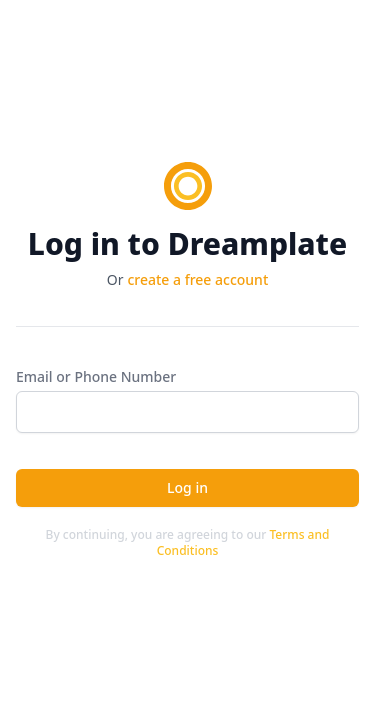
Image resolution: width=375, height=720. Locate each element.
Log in (187, 487)
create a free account (197, 279)
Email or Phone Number (96, 376)
